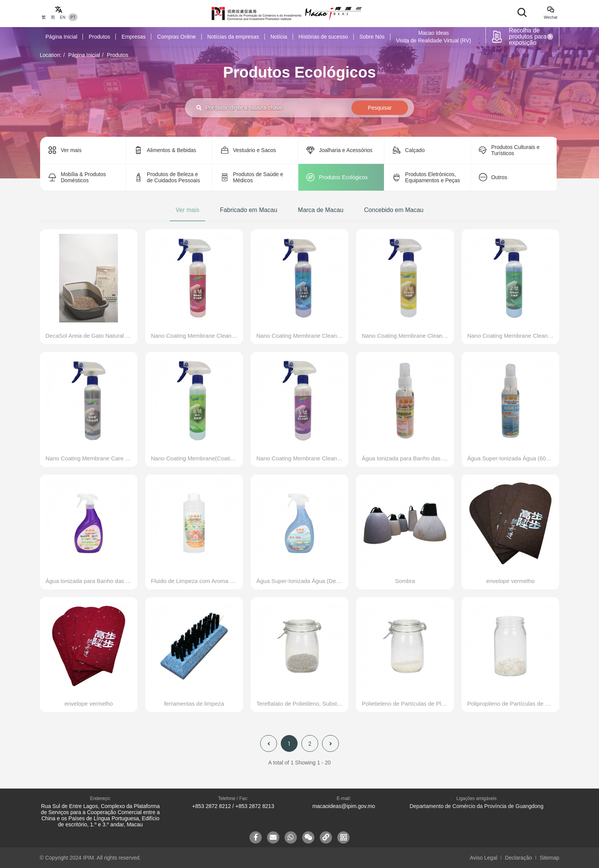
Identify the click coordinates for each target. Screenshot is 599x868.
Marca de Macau (321, 210)
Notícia (279, 37)
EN (63, 17)
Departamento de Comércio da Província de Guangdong (476, 806)
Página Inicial (61, 37)
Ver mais (187, 210)
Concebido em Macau (394, 210)
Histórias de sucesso (323, 37)
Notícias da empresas (233, 37)
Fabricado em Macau (249, 210)
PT (73, 17)
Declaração (519, 858)
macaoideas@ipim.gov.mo (344, 806)
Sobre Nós (372, 37)
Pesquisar (380, 108)
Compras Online (176, 37)
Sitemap (550, 858)
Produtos (99, 37)
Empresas (134, 37)
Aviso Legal (484, 858)
